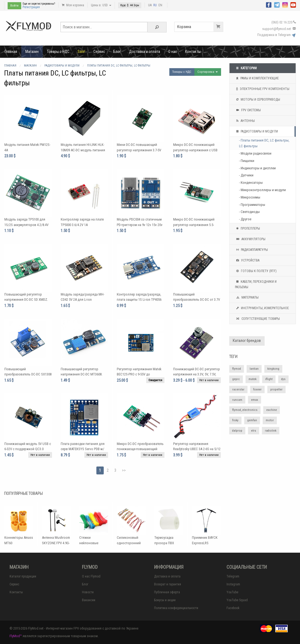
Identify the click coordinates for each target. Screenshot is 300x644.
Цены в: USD (101, 5)
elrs (254, 431)
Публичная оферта (167, 592)
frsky (235, 420)
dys (283, 379)
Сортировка (208, 72)
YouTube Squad (237, 600)
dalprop (237, 431)
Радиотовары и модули (256, 131)
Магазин (32, 52)
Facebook (233, 608)
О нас (173, 52)
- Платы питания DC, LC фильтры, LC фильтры (264, 143)
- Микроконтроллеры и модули (262, 190)
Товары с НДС (58, 52)
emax (255, 400)
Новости (88, 592)
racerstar (238, 389)
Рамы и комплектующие (257, 78)
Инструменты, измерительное (262, 308)
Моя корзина (73, 5)
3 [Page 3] (115, 470)
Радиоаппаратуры (251, 250)
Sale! (81, 52)
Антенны (245, 121)
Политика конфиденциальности (176, 608)
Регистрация (31, 7)
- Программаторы (252, 205)
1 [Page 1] (100, 470)
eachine (272, 410)
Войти (14, 6)
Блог (117, 52)
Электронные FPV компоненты (262, 89)
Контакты (193, 52)
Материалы (247, 297)
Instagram (233, 584)
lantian (254, 369)
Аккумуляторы (250, 239)
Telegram (233, 576)
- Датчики (246, 175)
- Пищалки (247, 161)
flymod (237, 369)
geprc (236, 379)
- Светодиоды (249, 212)
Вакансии (89, 600)
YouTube (232, 592)
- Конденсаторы (251, 183)
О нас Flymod (91, 576)
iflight (269, 379)
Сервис (99, 52)
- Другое (245, 219)
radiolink (271, 431)
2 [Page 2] (108, 470)
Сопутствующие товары (257, 319)
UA (150, 5)
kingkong (273, 369)
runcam (237, 400)
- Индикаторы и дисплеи (257, 168)
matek (252, 379)
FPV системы (248, 110)
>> (124, 470)
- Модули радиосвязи (255, 153)
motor (270, 420)
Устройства (247, 260)
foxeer (257, 389)
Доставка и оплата (145, 52)
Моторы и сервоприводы (258, 100)
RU (155, 5)
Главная (11, 52)
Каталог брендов (247, 341)
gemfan (252, 420)
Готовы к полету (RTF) (256, 271)
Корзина (200, 27)
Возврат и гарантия (168, 584)
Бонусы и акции (165, 600)
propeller (276, 389)
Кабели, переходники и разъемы (256, 284)
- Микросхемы (250, 197)
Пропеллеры (247, 228)
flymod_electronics (245, 410)
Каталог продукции (23, 576)
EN (160, 5)
